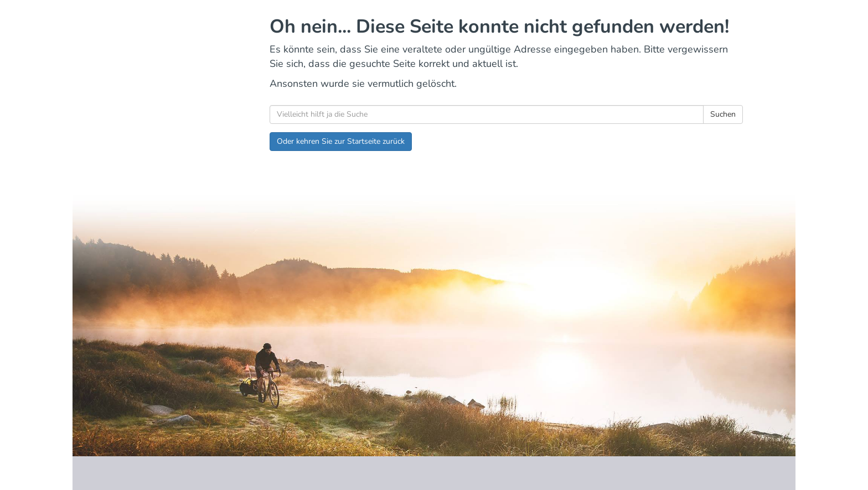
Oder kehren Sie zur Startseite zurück (341, 141)
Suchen (723, 114)
